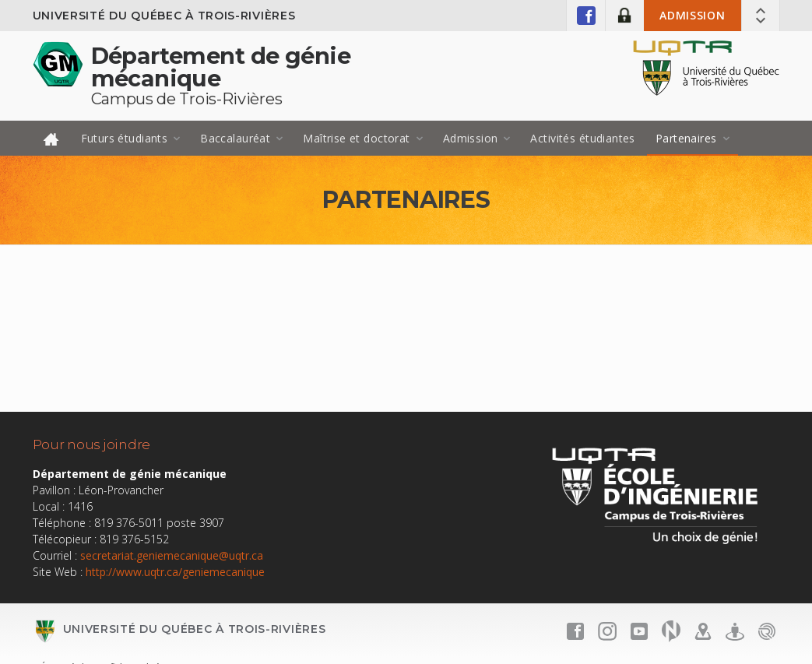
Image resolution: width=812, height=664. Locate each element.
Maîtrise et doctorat (356, 138)
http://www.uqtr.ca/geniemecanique (175, 572)
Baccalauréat (235, 138)
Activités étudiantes (582, 138)
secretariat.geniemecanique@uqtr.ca (172, 555)
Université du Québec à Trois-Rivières (164, 16)
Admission (692, 15)
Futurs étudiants (125, 138)
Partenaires (686, 138)
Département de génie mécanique (221, 67)
